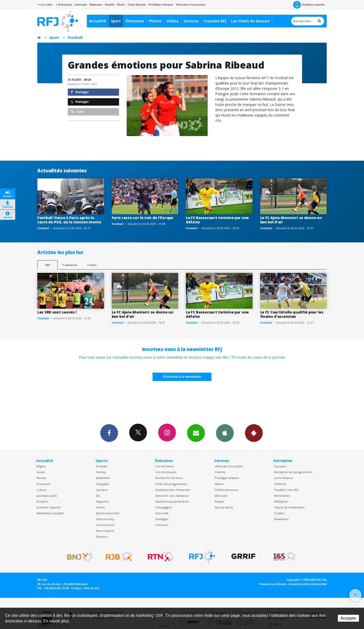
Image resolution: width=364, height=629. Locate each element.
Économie (43, 484)
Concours (162, 525)
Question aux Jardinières (172, 501)
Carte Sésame (137, 5)
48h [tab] (48, 265)
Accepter (348, 618)
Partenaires (282, 496)
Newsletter (282, 519)
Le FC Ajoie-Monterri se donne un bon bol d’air (291, 220)
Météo (219, 484)
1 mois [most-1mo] (92, 265)
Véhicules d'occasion (229, 466)
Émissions (135, 21)
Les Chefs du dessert (250, 21)
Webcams (96, 5)
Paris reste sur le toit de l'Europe (142, 218)
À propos (280, 466)
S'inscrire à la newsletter (182, 377)
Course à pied (105, 525)
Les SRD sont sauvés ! (57, 312)
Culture (42, 490)
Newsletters (196, 433)
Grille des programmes (171, 484)
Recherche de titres (169, 478)
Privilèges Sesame (227, 478)
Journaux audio (47, 496)
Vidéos (173, 21)
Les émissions (165, 466)
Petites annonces (226, 490)
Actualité (98, 21)
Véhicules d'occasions (191, 5)
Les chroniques (166, 472)
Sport (116, 21)
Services (191, 21)
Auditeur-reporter (309, 5)
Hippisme (102, 501)
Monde (41, 478)
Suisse (41, 472)
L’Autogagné (164, 507)
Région (41, 466)
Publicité (280, 484)
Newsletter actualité (50, 513)
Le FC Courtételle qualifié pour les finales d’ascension (292, 314)
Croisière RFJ (215, 21)
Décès (121, 5)
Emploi (110, 5)
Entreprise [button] (64, 5)
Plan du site (92, 588)
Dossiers (42, 501)
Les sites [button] (45, 5)
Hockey (101, 472)
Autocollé (162, 513)
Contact (279, 513)
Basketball (103, 478)
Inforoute (81, 5)
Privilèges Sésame (161, 5)
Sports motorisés (107, 513)
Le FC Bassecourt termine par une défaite (217, 220)
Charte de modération (289, 507)
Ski (98, 496)
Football (75, 37)
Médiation (281, 501)
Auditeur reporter (49, 507)
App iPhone (225, 433)
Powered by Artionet (273, 584)
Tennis (100, 507)
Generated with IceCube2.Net (308, 584)
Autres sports (105, 531)
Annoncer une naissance (172, 496)
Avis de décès (224, 507)
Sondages (162, 519)
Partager (80, 92)
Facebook (109, 433)
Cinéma (220, 472)
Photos (155, 21)
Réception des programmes (293, 472)
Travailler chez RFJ (286, 490)
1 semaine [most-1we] (70, 265)
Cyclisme (102, 490)
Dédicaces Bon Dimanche (173, 490)
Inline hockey (105, 519)
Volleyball (102, 484)
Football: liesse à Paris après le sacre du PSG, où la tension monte (69, 220)
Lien (77, 112)
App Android (254, 433)
